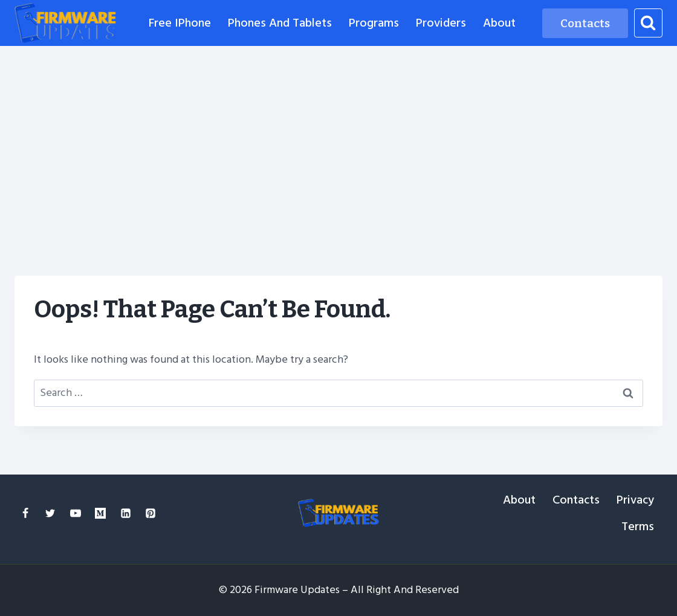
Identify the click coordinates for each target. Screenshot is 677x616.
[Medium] (100, 513)
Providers (441, 23)
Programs (374, 23)
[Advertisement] (338, 137)
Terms (638, 527)
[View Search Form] (648, 23)
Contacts (585, 23)
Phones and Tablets (280, 23)
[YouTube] (76, 513)
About (499, 23)
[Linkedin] (126, 513)
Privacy (635, 500)
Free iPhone (180, 23)
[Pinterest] (151, 513)
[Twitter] (50, 513)
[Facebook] (25, 513)
